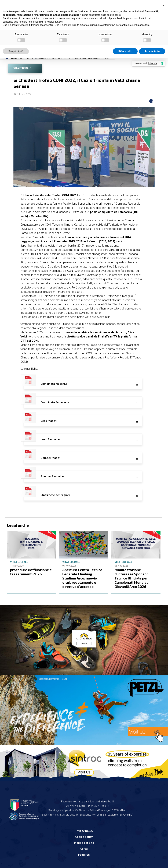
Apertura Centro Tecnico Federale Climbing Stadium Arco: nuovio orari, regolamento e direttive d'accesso (82, 578)
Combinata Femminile (46, 400)
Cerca (84, 849)
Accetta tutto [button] (152, 51)
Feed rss (84, 854)
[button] (163, 6)
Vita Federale (22, 68)
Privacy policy (84, 831)
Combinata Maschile (46, 382)
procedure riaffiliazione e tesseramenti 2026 (31, 572)
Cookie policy (84, 837)
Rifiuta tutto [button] (125, 51)
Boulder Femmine (44, 475)
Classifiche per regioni (47, 493)
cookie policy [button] (114, 15)
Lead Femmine (42, 437)
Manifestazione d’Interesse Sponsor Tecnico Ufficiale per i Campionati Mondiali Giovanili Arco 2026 (132, 578)
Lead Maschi (41, 419)
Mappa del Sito (84, 843)
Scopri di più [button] (16, 51)
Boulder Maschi (43, 456)
